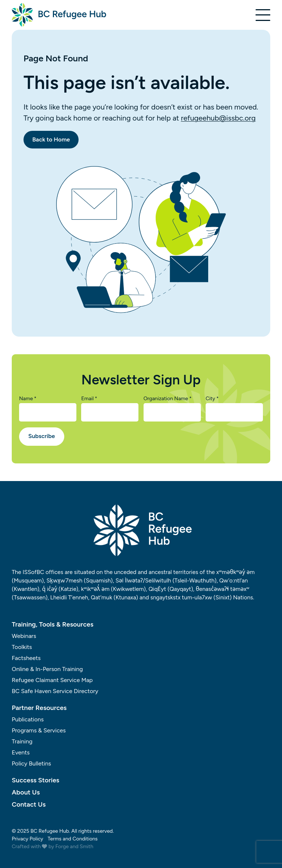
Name (28, 399)
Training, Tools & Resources (53, 624)
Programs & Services (39, 730)
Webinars (24, 636)
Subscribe (42, 436)
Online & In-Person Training (47, 669)
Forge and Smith (74, 847)
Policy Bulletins (31, 763)
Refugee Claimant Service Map (52, 680)
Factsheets (26, 658)
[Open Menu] (263, 15)
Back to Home (51, 139)
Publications (28, 719)
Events (21, 752)
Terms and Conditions (73, 839)
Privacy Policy (28, 839)
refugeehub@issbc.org (218, 118)
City (212, 399)
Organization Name (168, 399)
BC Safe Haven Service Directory (55, 691)
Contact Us (29, 804)
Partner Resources (39, 708)
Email (89, 399)
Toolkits (22, 647)
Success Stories (35, 780)
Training (22, 741)
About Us (26, 792)
